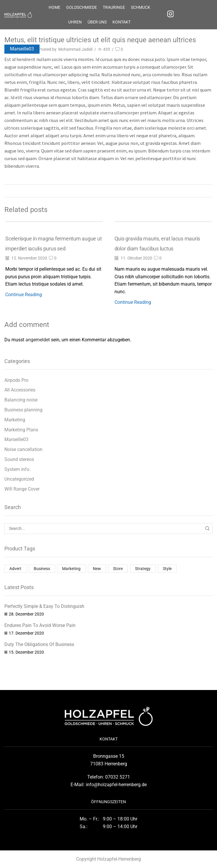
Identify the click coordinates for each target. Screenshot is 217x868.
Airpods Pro (16, 380)
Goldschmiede (82, 7)
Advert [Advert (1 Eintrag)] (15, 569)
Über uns (97, 22)
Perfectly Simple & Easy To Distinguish (44, 606)
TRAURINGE (114, 7)
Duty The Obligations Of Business (39, 644)
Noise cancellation (23, 449)
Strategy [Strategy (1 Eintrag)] (143, 569)
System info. (17, 469)
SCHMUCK (141, 7)
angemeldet (38, 340)
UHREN (75, 22)
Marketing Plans (21, 430)
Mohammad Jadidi (75, 49)
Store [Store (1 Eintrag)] (118, 569)
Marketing (15, 420)
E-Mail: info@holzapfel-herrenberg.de (109, 785)
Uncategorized (19, 479)
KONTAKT (122, 22)
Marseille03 (22, 49)
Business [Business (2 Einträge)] (42, 569)
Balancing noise (21, 400)
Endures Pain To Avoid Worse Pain (40, 625)
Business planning (23, 410)
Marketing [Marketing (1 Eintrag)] (71, 569)
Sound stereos (19, 459)
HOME (54, 7)
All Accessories (20, 390)
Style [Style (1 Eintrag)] (167, 569)
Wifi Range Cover (22, 489)
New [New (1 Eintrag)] (97, 569)
